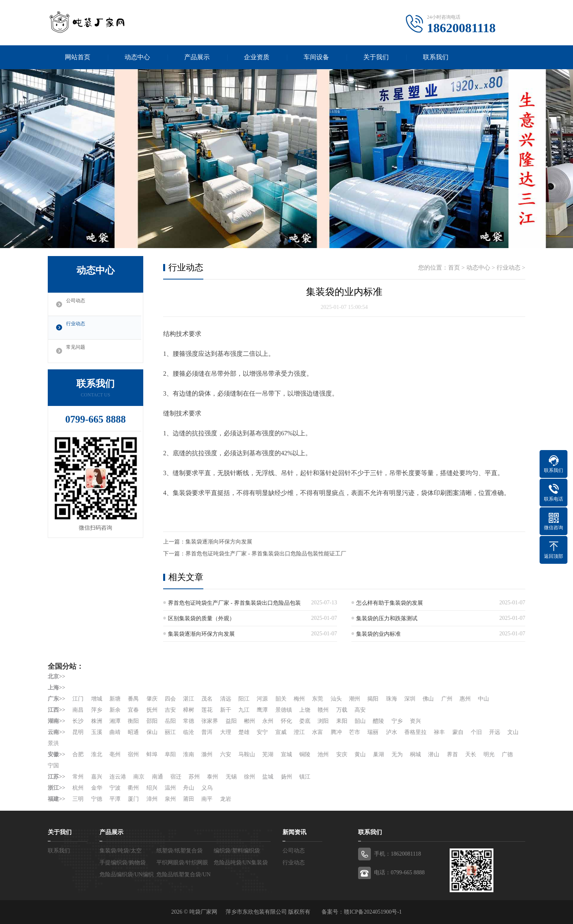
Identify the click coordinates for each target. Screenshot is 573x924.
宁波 (115, 788)
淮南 (189, 754)
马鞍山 (248, 754)
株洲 (97, 721)
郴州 (250, 721)
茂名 (208, 699)
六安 (226, 754)
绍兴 (152, 788)
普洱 (208, 732)
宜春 (134, 710)
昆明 (78, 732)
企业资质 (257, 57)
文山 (53, 743)
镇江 (306, 777)
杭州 (78, 788)
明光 (491, 754)
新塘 (115, 699)
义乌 (208, 788)
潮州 (356, 699)
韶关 (282, 699)
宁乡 (398, 721)
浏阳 (324, 721)
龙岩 (226, 799)
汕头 (337, 699)
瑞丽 (374, 732)
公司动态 (78, 305)
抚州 (152, 710)
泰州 (213, 777)
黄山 (361, 754)
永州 (269, 721)
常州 (78, 777)
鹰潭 (263, 710)
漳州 (152, 799)
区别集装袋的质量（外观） (201, 618)
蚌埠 (152, 754)
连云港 (118, 777)
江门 (78, 699)
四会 (171, 699)
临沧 (189, 732)
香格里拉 (417, 732)
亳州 (115, 754)
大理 (226, 732)
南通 (158, 777)
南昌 (78, 710)
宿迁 (176, 777)
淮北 (97, 754)
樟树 (189, 710)
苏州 (195, 777)
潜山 (435, 754)
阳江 (245, 699)
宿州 (134, 754)
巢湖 (380, 754)
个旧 (478, 732)
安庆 (343, 754)
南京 (139, 777)
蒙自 (459, 732)
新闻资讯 (294, 832)
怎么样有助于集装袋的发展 (390, 603)
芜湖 (269, 754)
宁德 (97, 799)
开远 (496, 732)
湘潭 (115, 721)
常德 (189, 721)
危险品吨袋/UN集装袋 (241, 863)
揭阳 (374, 699)
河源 (263, 699)
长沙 (78, 721)
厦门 (134, 799)
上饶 (306, 710)
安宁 (263, 732)
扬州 (287, 777)
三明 (78, 799)
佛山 (430, 699)
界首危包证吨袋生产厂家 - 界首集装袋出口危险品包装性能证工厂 (266, 554)
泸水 (393, 732)
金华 (97, 788)
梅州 (300, 699)
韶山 (361, 721)
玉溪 (97, 732)
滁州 (208, 754)
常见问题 (78, 351)
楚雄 (245, 732)
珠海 (393, 699)
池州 (324, 754)
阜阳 (171, 754)
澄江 (300, 732)
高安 (361, 710)
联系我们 (436, 57)
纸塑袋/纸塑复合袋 (179, 851)
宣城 (287, 754)
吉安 (171, 710)
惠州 (467, 699)
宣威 (282, 732)
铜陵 (306, 754)
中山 (485, 699)
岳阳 (171, 721)
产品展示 (197, 57)
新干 (226, 710)
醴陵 (380, 721)
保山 (152, 732)
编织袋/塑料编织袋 (237, 851)
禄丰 (441, 732)
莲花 (208, 710)
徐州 (250, 777)
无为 (398, 754)
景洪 (72, 743)
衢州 (134, 788)
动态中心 (137, 57)
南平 (208, 799)
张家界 (210, 721)
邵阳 (152, 721)
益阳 (232, 721)
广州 (448, 699)
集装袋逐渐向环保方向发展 (219, 542)
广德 (509, 754)
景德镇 (285, 710)
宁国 (53, 766)
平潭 (115, 799)
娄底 (306, 721)
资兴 (417, 721)
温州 (171, 788)
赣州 (324, 710)
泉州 (171, 799)
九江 (245, 710)
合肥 (78, 754)
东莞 (319, 699)
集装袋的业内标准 (378, 634)
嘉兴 (97, 777)
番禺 (134, 699)
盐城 (269, 777)
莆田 (189, 799)
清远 (226, 699)
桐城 (417, 754)
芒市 (356, 732)
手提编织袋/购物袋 (123, 863)
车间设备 (316, 57)
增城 (97, 699)
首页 (454, 268)
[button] (283, 241)
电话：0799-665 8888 (399, 873)
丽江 (171, 732)
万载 (343, 710)
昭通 (134, 732)
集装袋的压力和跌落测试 (387, 618)
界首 (454, 754)
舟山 (189, 788)
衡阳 (134, 721)
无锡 (232, 777)
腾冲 (337, 732)
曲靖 (115, 732)
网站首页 (78, 57)
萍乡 (97, 710)
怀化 (287, 721)
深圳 (411, 699)
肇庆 (152, 699)
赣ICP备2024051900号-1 (373, 912)
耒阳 (343, 721)
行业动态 (78, 328)
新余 (115, 710)
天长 (472, 754)
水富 (319, 732)
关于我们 (376, 57)
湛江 (189, 699)
